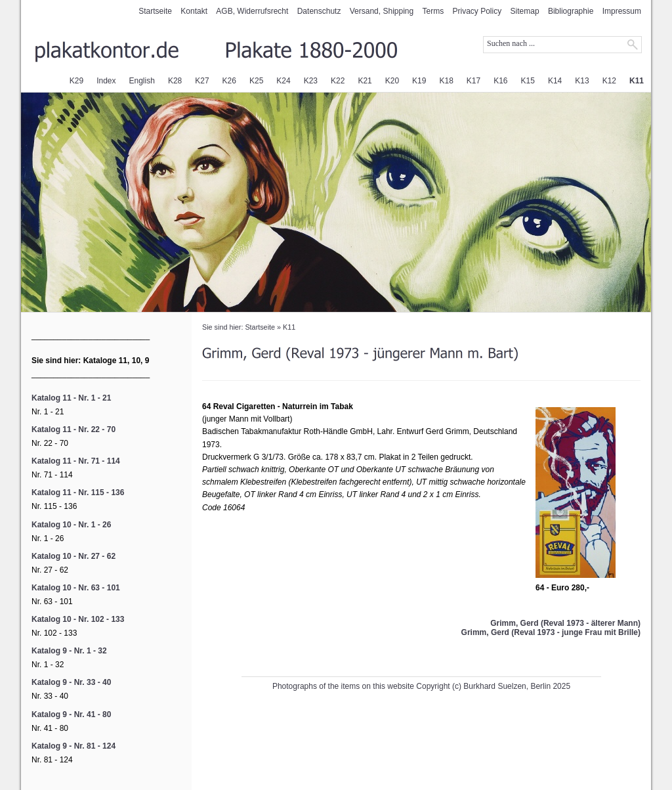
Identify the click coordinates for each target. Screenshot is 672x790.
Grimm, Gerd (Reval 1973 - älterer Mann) (565, 623)
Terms (433, 11)
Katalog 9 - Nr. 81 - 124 (73, 746)
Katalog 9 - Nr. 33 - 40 (71, 682)
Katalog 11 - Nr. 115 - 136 (78, 493)
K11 (637, 81)
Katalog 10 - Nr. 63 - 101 (76, 588)
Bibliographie (571, 11)
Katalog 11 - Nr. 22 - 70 (73, 429)
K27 (202, 81)
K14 (555, 81)
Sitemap (525, 11)
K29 (76, 81)
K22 (338, 81)
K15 (528, 81)
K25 (256, 81)
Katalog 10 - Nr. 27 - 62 (73, 556)
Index (106, 81)
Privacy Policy (477, 11)
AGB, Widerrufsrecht (252, 11)
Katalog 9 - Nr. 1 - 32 (69, 651)
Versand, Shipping (382, 11)
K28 (175, 81)
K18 (446, 81)
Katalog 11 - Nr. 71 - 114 (76, 461)
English (142, 81)
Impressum (622, 11)
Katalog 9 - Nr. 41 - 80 (71, 714)
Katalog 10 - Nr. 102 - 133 (78, 619)
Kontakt (194, 11)
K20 (392, 81)
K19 (419, 81)
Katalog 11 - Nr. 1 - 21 (71, 398)
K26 (229, 81)
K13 (582, 81)
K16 (500, 81)
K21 (365, 81)
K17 (473, 81)
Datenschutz (319, 11)
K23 (311, 81)
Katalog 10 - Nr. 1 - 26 (71, 525)
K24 (283, 81)
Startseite (155, 11)
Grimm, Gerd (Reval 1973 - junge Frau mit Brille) (551, 632)
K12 (609, 81)
